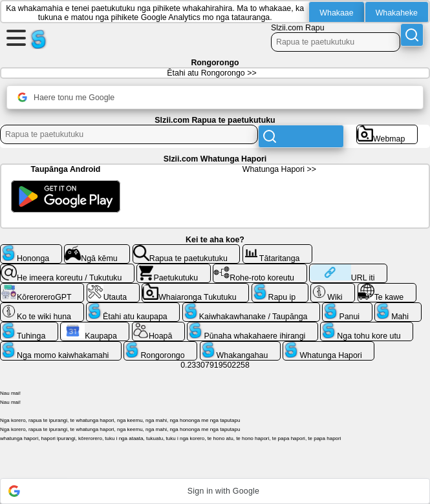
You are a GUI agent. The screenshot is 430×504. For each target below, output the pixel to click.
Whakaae (336, 13)
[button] (215, 491)
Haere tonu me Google (66, 97)
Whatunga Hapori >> (279, 169)
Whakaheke (397, 13)
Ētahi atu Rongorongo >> (211, 73)
